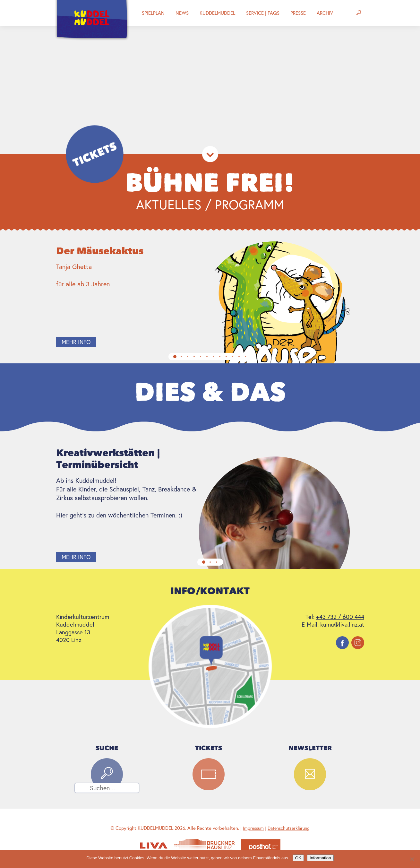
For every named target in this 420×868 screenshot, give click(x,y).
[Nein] (412, 859)
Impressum (253, 828)
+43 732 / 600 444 (340, 617)
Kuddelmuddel (217, 13)
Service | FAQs (263, 13)
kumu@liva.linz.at (342, 624)
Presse (298, 13)
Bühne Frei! (210, 183)
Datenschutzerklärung (289, 828)
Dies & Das (210, 392)
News (182, 13)
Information (320, 858)
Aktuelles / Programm (210, 204)
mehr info (84, 342)
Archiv (325, 13)
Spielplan (153, 13)
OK (298, 858)
